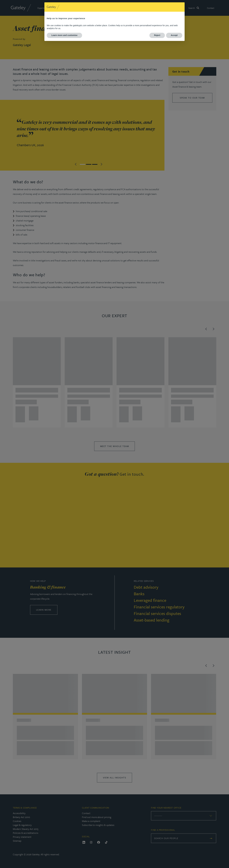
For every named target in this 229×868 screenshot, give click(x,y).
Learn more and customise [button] (64, 35)
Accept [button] (174, 35)
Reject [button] (157, 35)
